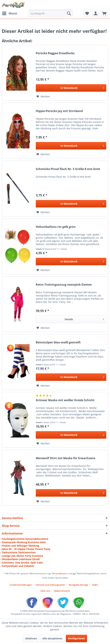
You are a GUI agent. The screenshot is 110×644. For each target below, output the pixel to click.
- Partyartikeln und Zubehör (17, 566)
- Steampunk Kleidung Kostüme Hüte (23, 542)
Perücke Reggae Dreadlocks (55, 53)
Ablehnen (31, 638)
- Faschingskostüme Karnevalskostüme (24, 539)
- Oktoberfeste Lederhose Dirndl (20, 559)
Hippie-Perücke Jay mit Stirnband (59, 111)
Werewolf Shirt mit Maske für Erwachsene (66, 458)
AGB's (95, 585)
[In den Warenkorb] (71, 88)
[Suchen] (69, 13)
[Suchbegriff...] (51, 13)
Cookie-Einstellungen (21, 585)
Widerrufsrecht (62, 591)
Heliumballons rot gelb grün (56, 227)
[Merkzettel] (87, 13)
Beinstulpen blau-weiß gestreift (58, 342)
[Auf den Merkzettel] (43, 97)
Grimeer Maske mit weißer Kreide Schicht (65, 400)
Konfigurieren (76, 638)
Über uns (45, 591)
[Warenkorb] (104, 13)
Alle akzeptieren (52, 638)
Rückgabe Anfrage (78, 585)
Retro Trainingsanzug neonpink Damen (64, 285)
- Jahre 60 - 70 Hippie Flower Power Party (25, 549)
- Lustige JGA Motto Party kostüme (22, 556)
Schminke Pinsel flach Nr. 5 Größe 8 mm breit (68, 169)
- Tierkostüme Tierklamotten (18, 552)
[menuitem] (9, 13)
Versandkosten (60, 573)
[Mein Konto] (96, 13)
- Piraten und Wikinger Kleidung (20, 546)
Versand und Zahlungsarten (50, 585)
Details (84, 319)
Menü (10, 13)
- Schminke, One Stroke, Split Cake (21, 563)
